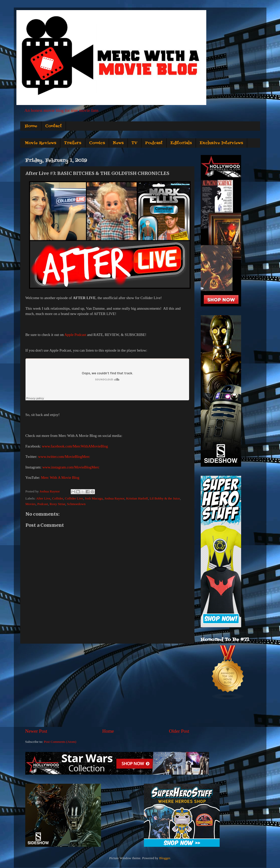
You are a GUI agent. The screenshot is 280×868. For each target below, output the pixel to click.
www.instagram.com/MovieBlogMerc (71, 467)
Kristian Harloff (137, 498)
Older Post (179, 731)
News (118, 143)
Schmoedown (76, 504)
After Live (43, 498)
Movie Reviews (41, 143)
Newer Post (36, 731)
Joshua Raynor (114, 498)
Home (31, 126)
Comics (97, 143)
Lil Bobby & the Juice (165, 498)
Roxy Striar (58, 504)
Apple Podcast (75, 335)
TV (134, 143)
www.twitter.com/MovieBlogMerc (64, 457)
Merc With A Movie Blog (60, 478)
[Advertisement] (107, 686)
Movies (31, 504)
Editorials (181, 143)
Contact (54, 126)
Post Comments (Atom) (60, 742)
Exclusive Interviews (221, 143)
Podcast (154, 143)
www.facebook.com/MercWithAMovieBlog (75, 446)
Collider (58, 498)
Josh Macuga (94, 498)
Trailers (73, 143)
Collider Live (74, 498)
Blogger (164, 858)
